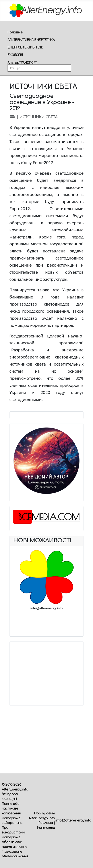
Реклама (46, 823)
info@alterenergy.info (73, 820)
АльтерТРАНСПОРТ (22, 62)
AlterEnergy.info (15, 789)
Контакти (46, 828)
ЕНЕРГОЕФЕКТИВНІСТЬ (25, 47)
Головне (15, 32)
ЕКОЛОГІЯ (15, 55)
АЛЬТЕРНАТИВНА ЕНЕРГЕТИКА (31, 40)
